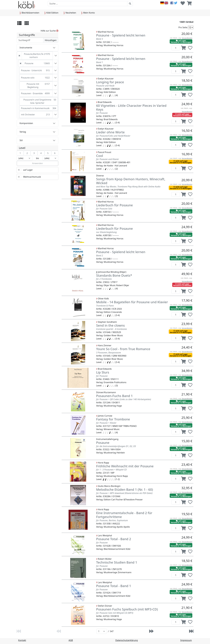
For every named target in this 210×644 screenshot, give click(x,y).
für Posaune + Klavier (106, 423)
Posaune (103, 443)
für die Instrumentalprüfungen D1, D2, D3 (116, 446)
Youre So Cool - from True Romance (123, 349)
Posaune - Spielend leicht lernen (121, 35)
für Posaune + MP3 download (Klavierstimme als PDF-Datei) (124, 493)
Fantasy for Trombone (113, 419)
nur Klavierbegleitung (106, 232)
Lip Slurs (103, 372)
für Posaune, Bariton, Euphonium (112, 520)
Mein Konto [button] (88, 13)
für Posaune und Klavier (108, 159)
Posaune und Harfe (105, 86)
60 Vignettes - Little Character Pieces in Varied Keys (131, 107)
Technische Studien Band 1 (117, 562)
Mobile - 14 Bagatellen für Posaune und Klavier (132, 302)
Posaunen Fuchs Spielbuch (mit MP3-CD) (127, 609)
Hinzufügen (51, 40)
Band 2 (100, 256)
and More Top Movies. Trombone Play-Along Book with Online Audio (128, 187)
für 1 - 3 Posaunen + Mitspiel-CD (111, 470)
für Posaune (102, 113)
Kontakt (22, 640)
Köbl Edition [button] (51, 13)
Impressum (186, 640)
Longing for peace (110, 82)
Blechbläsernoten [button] (30, 13)
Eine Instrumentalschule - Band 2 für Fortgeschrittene (124, 515)
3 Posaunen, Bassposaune (108, 353)
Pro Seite (183, 27)
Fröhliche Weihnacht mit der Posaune (125, 466)
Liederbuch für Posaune (114, 205)
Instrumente (26, 48)
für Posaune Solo (104, 209)
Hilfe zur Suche (50, 31)
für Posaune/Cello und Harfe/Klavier (113, 136)
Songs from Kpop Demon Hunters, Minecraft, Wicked (131, 181)
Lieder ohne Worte (110, 132)
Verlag (23, 132)
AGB (71, 640)
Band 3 (100, 39)
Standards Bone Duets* (114, 275)
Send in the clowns (110, 325)
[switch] (20, 170)
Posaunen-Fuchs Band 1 (114, 396)
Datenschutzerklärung (127, 640)
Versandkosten (187, 38)
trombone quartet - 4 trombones (112, 329)
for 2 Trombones (104, 279)
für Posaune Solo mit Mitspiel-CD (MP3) (115, 613)
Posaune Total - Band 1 (114, 586)
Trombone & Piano (105, 306)
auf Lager (28, 170)
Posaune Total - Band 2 (114, 539)
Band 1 (100, 62)
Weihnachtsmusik (32, 177)
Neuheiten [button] (70, 13)
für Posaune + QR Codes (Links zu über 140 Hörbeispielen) (124, 399)
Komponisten (26, 123)
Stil (21, 140)
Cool (100, 156)
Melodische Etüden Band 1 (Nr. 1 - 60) (125, 489)
